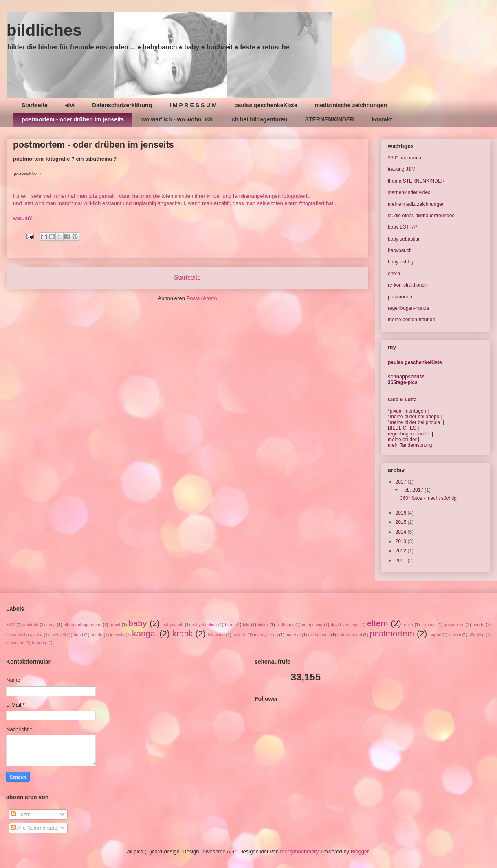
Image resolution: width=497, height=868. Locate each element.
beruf (230, 625)
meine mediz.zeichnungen (416, 204)
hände (478, 625)
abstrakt (31, 625)
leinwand (217, 635)
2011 (402, 561)
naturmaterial (350, 635)
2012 (402, 551)
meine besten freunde (411, 320)
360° (11, 625)
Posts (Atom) (202, 298)
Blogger (360, 851)
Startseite (35, 105)
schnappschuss (406, 377)
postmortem (401, 297)
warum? (22, 218)
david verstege (345, 625)
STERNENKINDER (330, 119)
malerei (239, 635)
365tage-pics (403, 382)
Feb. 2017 (413, 490)
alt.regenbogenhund (82, 625)
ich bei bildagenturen (259, 119)
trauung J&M (402, 169)
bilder (263, 625)
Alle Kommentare (34, 828)
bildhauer (285, 625)
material (293, 635)
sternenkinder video (409, 192)
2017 (402, 482)
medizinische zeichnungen (351, 105)
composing (312, 625)
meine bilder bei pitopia (415, 422)
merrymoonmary (299, 851)
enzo (408, 625)
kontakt (382, 119)
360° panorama (405, 158)
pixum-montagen (408, 411)
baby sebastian (404, 239)
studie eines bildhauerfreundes (421, 216)
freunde (428, 625)
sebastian (15, 643)
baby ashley (401, 262)
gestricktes (454, 625)
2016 (402, 513)
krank (183, 633)
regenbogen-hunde (408, 308)
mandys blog (266, 635)
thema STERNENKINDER (416, 181)
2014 (402, 532)
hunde (96, 635)
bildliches (44, 30)
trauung (39, 643)
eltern (394, 274)
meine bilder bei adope (415, 417)
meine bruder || (404, 440)
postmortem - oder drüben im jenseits (73, 119)
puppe (435, 635)
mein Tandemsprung (410, 445)
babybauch (400, 250)
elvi (70, 105)
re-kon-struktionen (408, 285)
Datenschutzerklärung (122, 105)
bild (246, 625)
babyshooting (204, 625)
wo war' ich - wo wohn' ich (177, 119)
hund (78, 635)
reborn (455, 635)
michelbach (319, 635)
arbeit (115, 625)
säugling (477, 635)
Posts (21, 814)
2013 (402, 541)
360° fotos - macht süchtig (428, 498)
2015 (402, 522)
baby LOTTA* (402, 227)
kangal (144, 633)
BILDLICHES (402, 428)
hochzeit (58, 635)
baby (137, 623)
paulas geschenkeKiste (266, 105)
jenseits (117, 635)
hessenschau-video (24, 635)
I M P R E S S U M (193, 105)
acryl (51, 625)
